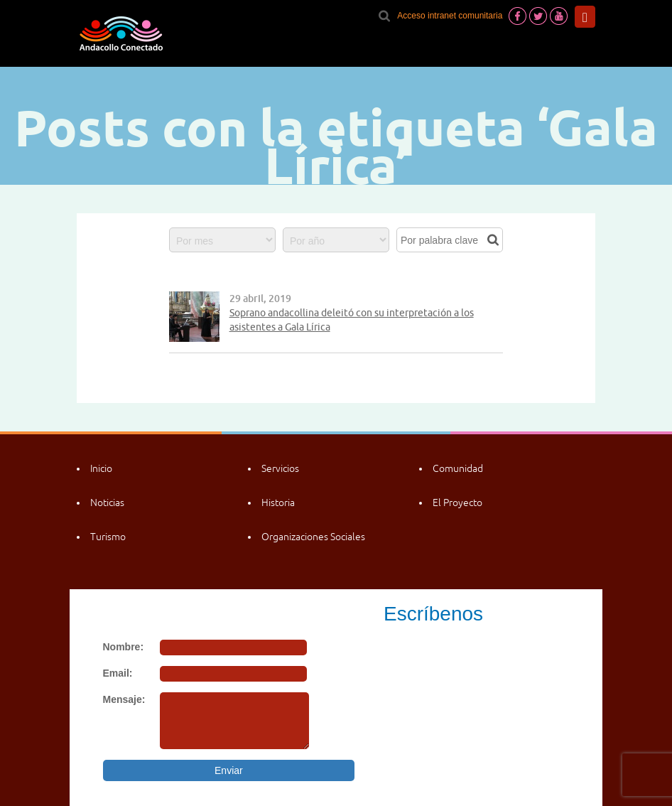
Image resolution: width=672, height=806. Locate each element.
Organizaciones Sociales (313, 537)
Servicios (280, 468)
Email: (118, 673)
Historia (278, 503)
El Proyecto (457, 503)
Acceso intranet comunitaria (450, 16)
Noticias (107, 503)
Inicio (101, 468)
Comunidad (458, 468)
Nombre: (124, 647)
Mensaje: (124, 699)
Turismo (108, 537)
